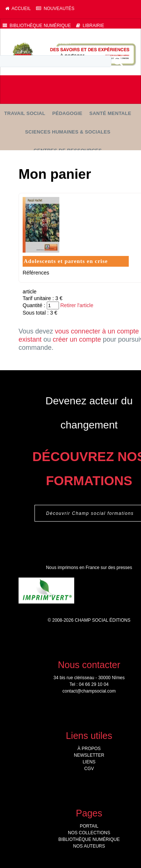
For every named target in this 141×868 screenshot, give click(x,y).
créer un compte (77, 339)
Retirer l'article (77, 305)
